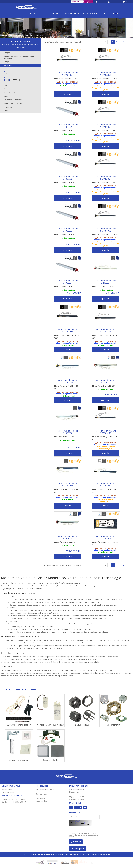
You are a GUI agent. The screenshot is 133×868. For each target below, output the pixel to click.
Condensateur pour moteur (51, 725)
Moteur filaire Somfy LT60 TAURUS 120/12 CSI (105, 543)
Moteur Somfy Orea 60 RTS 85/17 (105, 182)
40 (6, 74)
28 (6, 71)
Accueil (33, 14)
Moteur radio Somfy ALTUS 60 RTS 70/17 (105, 337)
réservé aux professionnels (67, 84)
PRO (116, 14)
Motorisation (7, 35)
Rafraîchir (76, 842)
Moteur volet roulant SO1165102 (106, 432)
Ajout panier (68, 146)
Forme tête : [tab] (13, 100)
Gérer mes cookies (75, 855)
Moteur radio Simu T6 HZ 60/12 (66, 182)
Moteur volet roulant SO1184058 (106, 230)
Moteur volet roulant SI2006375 (68, 126)
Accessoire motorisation (19, 725)
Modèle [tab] (5, 96)
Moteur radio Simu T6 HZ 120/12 (66, 130)
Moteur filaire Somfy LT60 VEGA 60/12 (66, 491)
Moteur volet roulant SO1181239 (106, 485)
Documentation (90, 14)
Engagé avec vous (77, 797)
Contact (106, 14)
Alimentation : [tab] (13, 103)
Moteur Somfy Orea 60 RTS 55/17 (67, 79)
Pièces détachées (72, 14)
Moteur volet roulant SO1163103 (106, 330)
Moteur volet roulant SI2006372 (68, 178)
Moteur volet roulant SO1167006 (106, 537)
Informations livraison (45, 789)
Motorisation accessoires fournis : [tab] (19, 57)
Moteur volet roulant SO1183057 (106, 178)
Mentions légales (56, 855)
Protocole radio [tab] (8, 92)
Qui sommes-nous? (77, 789)
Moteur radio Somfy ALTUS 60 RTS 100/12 (67, 337)
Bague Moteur (82, 725)
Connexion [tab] (7, 89)
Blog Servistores (42, 794)
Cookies (65, 855)
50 (6, 77)
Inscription (78, 849)
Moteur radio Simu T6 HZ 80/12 (66, 234)
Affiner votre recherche (20, 41)
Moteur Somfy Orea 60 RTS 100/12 (105, 234)
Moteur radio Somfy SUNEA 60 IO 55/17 (105, 491)
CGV (24, 855)
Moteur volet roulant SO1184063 (106, 74)
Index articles (41, 801)
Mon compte (7, 789)
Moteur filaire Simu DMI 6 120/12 (104, 386)
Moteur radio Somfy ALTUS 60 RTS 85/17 (105, 438)
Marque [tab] (5, 53)
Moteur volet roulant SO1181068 (68, 74)
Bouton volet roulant (19, 760)
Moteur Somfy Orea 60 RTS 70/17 (105, 130)
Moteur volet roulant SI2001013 (106, 381)
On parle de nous (76, 799)
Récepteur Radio (51, 760)
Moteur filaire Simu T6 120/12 (103, 286)
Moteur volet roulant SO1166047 (68, 330)
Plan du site (40, 798)
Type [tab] (4, 85)
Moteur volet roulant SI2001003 (68, 537)
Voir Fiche (68, 94)
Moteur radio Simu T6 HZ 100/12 (66, 286)
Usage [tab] (5, 62)
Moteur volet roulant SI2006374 (68, 282)
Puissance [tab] (6, 107)
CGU (29, 855)
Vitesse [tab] (5, 111)
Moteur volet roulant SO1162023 (68, 485)
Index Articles (44, 855)
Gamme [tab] (7, 65)
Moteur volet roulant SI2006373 (68, 230)
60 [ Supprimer (11, 80)
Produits (57, 14)
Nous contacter (8, 792)
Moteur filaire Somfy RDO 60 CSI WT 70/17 (66, 387)
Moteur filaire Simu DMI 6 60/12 (66, 542)
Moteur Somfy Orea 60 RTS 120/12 (105, 79)
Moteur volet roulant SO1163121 (68, 381)
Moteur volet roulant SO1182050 (106, 126)
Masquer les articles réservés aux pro (16, 44)
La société (44, 14)
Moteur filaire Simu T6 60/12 (65, 437)
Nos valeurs (74, 792)
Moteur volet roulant (21, 35)
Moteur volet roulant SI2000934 (106, 282)
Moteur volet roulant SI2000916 (68, 432)
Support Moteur (114, 725)
